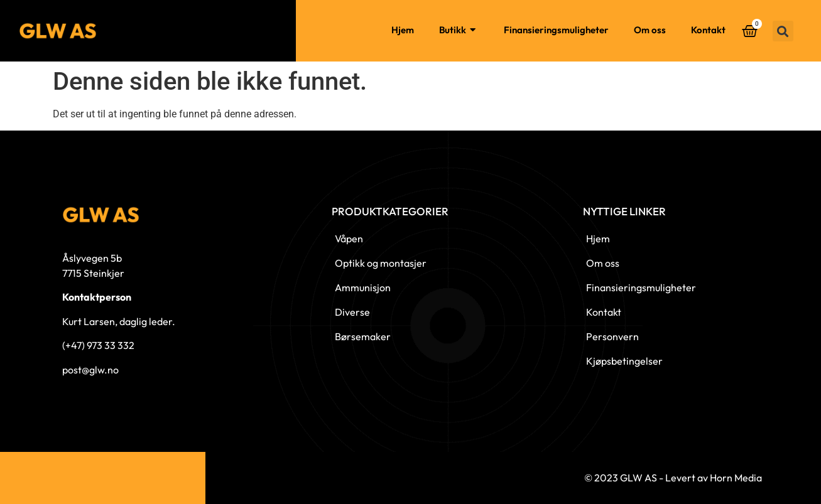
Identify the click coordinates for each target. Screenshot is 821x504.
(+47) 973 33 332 (98, 345)
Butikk (459, 30)
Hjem (403, 30)
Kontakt (708, 30)
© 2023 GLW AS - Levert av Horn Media (673, 478)
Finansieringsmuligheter (556, 30)
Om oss (650, 30)
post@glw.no (90, 370)
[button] (783, 31)
